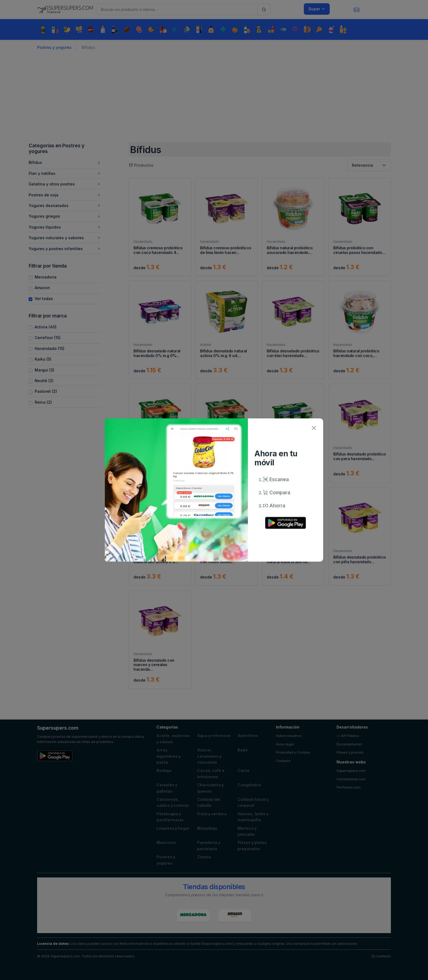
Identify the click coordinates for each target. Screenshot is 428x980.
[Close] (314, 428)
